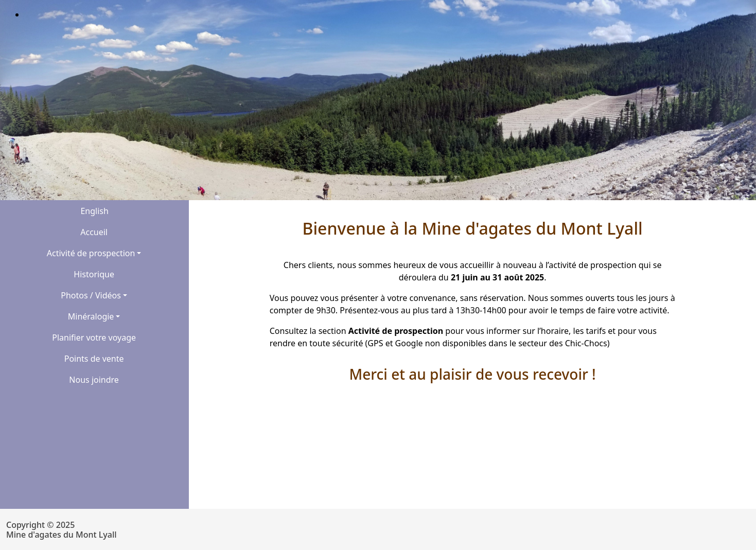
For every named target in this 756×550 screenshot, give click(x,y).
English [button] (94, 211)
